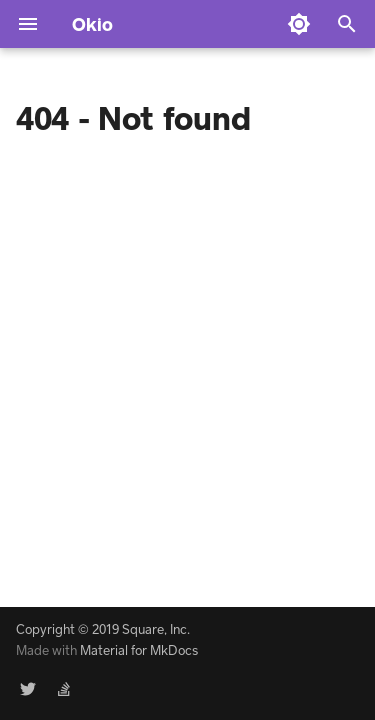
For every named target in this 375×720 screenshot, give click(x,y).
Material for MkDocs (139, 650)
